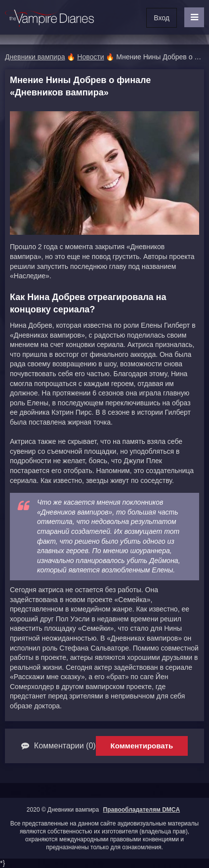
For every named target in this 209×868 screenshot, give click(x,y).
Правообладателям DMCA (142, 810)
